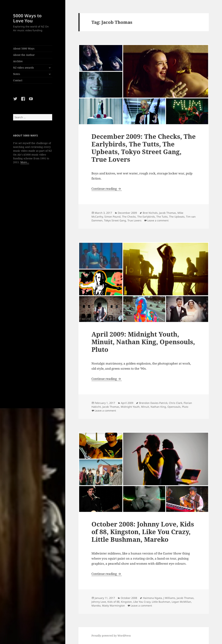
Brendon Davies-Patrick (153, 403)
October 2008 (129, 598)
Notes (17, 74)
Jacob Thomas (168, 213)
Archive (18, 61)
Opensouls (174, 407)
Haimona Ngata (152, 598)
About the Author (24, 55)
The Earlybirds (146, 217)
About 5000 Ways (24, 48)
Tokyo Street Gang (115, 220)
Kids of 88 (113, 602)
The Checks (129, 217)
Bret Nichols (150, 213)
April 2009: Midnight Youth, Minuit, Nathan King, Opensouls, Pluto (143, 342)
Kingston (126, 602)
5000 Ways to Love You (27, 18)
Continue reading (107, 189)
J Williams (169, 598)
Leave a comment (158, 220)
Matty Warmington (113, 606)
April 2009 (127, 403)
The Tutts (162, 217)
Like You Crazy (142, 602)
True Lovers (134, 220)
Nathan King (158, 407)
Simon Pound (112, 217)
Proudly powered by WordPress (111, 636)
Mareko (96, 606)
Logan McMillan (181, 602)
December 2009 (127, 213)
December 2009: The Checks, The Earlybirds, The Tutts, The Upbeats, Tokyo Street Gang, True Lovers (144, 148)
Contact (18, 80)
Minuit (145, 407)
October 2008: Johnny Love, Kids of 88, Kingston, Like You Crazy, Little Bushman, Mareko (143, 532)
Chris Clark (176, 403)
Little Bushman (161, 602)
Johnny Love (99, 602)
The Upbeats (177, 217)
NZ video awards (23, 68)
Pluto (185, 407)
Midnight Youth (130, 407)
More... (25, 162)
